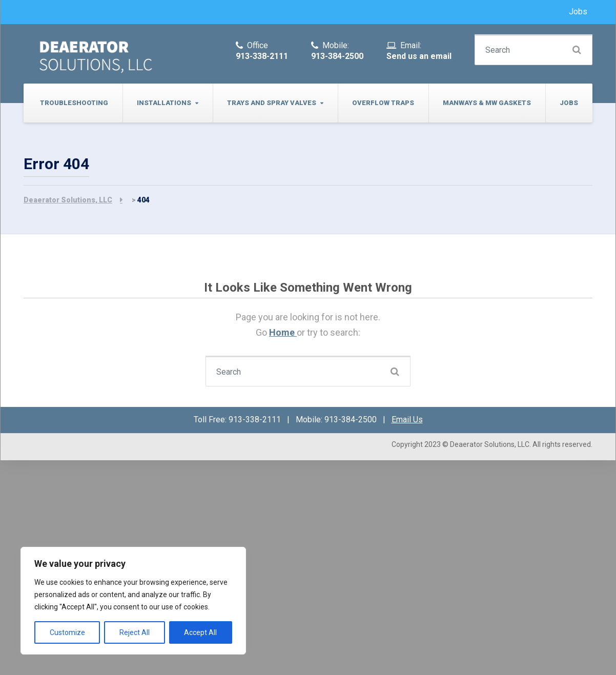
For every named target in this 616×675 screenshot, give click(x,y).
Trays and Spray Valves (272, 103)
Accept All (200, 632)
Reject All (135, 632)
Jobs (578, 12)
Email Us (407, 420)
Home (283, 332)
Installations (164, 103)
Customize (67, 632)
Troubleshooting (74, 103)
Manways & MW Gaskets (487, 103)
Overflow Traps (383, 103)
